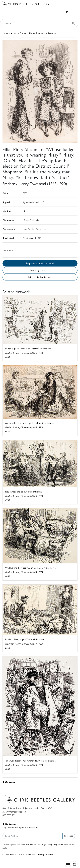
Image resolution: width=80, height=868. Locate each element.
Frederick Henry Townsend (33, 33)
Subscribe (69, 836)
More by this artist (40, 270)
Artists (14, 33)
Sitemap (49, 854)
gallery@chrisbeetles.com (15, 812)
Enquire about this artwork (40, 263)
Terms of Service (68, 844)
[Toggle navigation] (74, 12)
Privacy (41, 854)
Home (6, 33)
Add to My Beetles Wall (40, 277)
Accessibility (31, 854)
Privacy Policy (52, 844)
